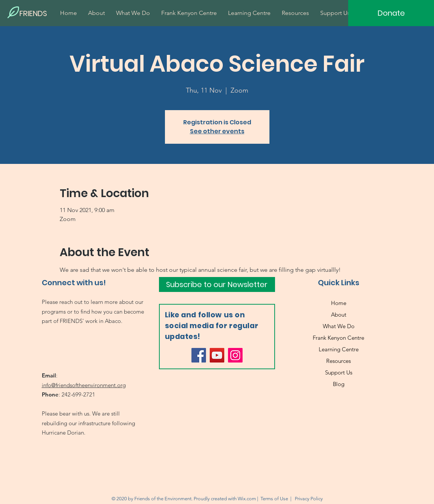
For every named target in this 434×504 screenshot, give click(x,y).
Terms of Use (274, 499)
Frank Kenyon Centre (338, 338)
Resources (338, 361)
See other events (217, 131)
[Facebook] (199, 355)
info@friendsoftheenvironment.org (84, 385)
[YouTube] (217, 355)
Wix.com (247, 499)
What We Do (339, 326)
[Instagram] (235, 355)
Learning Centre (339, 349)
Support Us (339, 372)
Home (339, 303)
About (339, 315)
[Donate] (391, 13)
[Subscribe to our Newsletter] (217, 284)
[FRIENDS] (45, 13)
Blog (339, 384)
